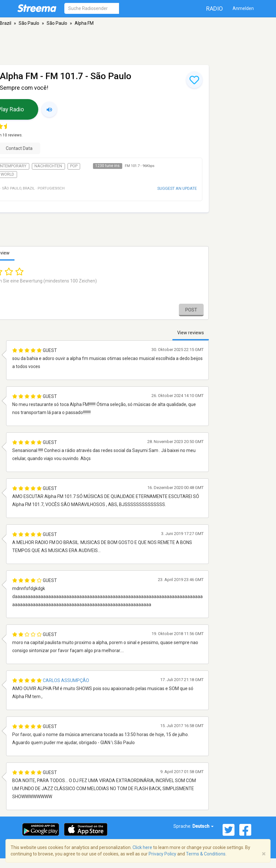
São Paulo (29, 23)
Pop (74, 166)
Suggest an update (177, 188)
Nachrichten (48, 166)
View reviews (191, 333)
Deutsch (203, 826)
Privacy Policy (162, 854)
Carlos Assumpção (66, 680)
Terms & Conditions (206, 854)
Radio (215, 9)
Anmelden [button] (243, 8)
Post (191, 310)
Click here (142, 847)
